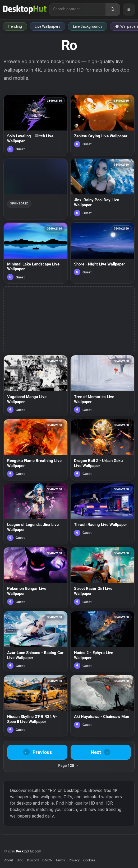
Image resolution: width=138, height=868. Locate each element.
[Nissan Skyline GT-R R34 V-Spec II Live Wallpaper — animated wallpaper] (36, 706)
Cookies (89, 860)
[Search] (113, 10)
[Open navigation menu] (129, 10)
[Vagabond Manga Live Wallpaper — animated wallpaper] (36, 386)
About (9, 860)
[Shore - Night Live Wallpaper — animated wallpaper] (102, 253)
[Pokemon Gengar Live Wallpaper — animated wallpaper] (36, 578)
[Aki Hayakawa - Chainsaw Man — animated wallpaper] (102, 706)
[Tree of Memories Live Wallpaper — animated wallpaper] (102, 386)
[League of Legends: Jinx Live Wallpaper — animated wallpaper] (36, 514)
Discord (33, 860)
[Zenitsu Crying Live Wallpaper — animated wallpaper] (102, 125)
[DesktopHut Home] (25, 10)
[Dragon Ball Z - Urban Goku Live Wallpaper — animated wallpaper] (102, 450)
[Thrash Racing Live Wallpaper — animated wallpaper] (102, 514)
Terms (60, 860)
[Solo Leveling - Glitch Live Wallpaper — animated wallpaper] (36, 125)
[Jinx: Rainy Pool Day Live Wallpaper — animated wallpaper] (102, 189)
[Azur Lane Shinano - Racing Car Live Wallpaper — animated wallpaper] (36, 642)
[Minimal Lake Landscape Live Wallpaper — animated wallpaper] (36, 253)
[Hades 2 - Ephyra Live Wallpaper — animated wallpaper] (102, 642)
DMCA (47, 860)
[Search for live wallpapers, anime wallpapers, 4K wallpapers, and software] (77, 9)
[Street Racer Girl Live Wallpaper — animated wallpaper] (102, 578)
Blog (20, 860)
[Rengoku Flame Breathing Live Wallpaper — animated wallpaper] (36, 450)
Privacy (74, 860)
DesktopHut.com (29, 851)
